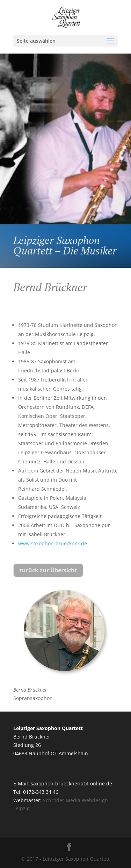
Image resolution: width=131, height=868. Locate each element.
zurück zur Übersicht (48, 570)
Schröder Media (62, 800)
